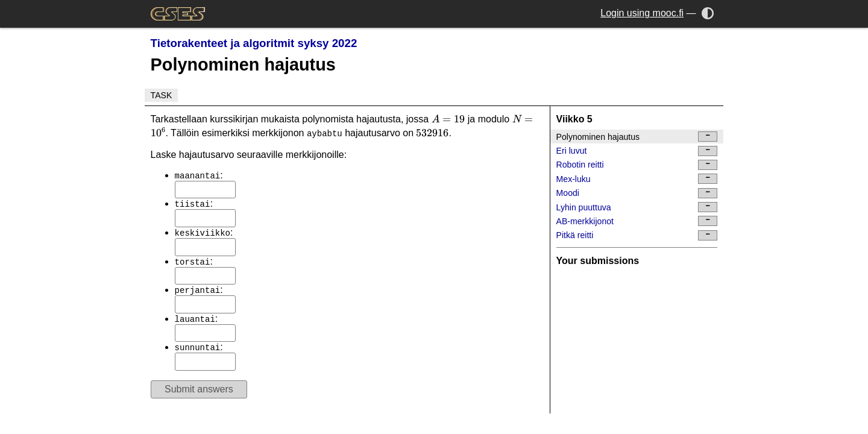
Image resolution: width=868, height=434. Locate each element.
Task (162, 95)
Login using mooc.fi (642, 13)
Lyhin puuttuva (637, 207)
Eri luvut (637, 151)
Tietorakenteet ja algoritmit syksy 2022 (254, 43)
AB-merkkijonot (637, 221)
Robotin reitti (637, 165)
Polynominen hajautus (637, 137)
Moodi (637, 193)
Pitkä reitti (637, 235)
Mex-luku (637, 179)
